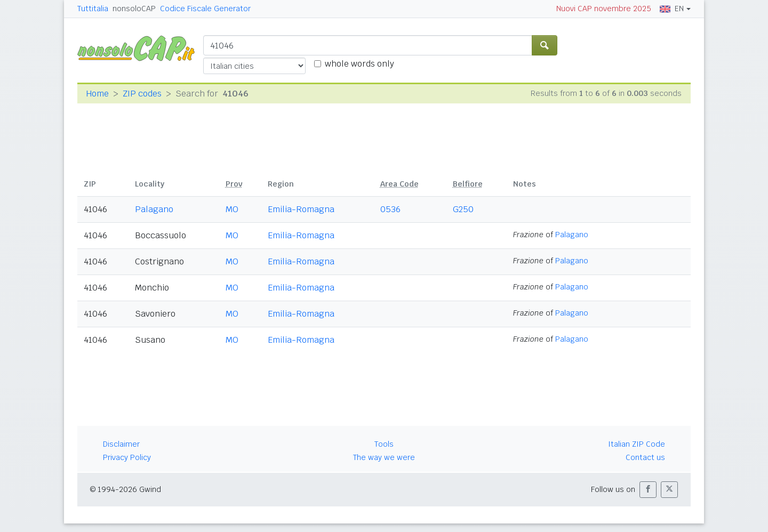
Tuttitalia (93, 9)
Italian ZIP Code (637, 444)
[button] (648, 490)
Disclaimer (121, 444)
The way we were (384, 457)
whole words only (359, 64)
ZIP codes (142, 94)
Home (97, 94)
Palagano (154, 209)
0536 (390, 209)
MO (232, 209)
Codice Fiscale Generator (205, 9)
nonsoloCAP (134, 9)
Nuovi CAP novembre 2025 (604, 9)
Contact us (645, 457)
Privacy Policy (127, 457)
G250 (463, 209)
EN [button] (672, 9)
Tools (384, 444)
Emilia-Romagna (301, 209)
